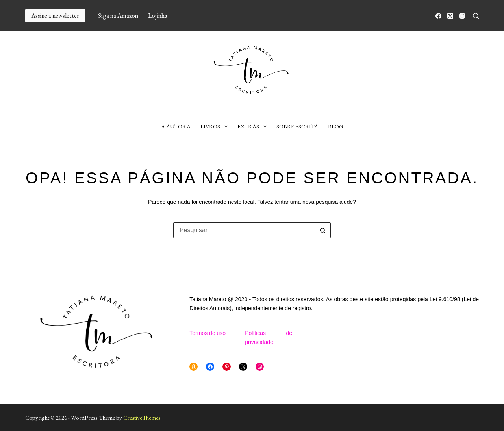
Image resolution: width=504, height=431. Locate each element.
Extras (254, 126)
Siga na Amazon (118, 16)
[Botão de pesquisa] (323, 230)
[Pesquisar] (476, 16)
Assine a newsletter (55, 16)
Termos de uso (208, 333)
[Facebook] (438, 16)
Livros (216, 126)
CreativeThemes (142, 417)
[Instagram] (462, 16)
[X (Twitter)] (450, 16)
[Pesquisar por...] (244, 230)
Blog (335, 126)
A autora (176, 126)
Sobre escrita (297, 126)
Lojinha (158, 16)
